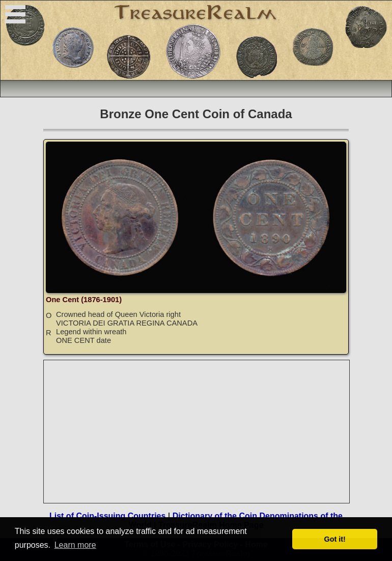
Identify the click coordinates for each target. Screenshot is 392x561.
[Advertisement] (197, 432)
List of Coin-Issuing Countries (107, 516)
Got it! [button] (335, 539)
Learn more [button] (75, 545)
